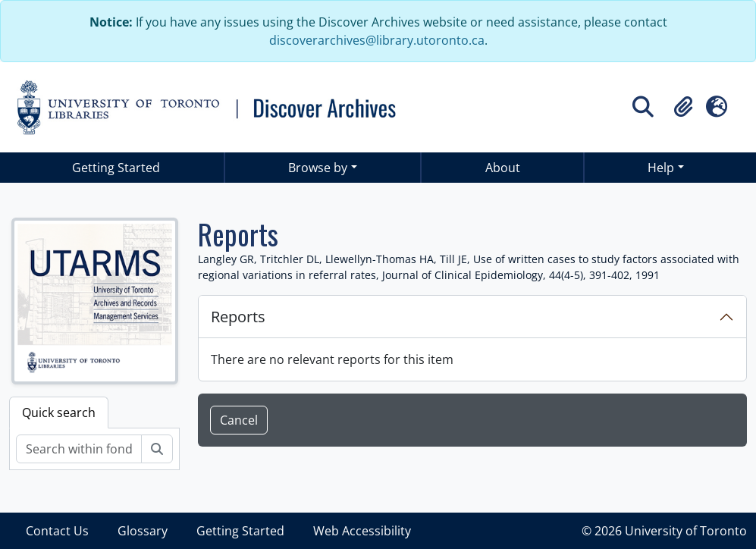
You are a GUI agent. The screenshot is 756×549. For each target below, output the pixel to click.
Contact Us (57, 531)
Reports (238, 317)
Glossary (143, 531)
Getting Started (116, 168)
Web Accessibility (362, 531)
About (503, 168)
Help (661, 168)
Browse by (318, 168)
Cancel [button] (239, 420)
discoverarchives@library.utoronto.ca (377, 40)
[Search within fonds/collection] (79, 449)
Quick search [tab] (59, 413)
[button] (683, 107)
